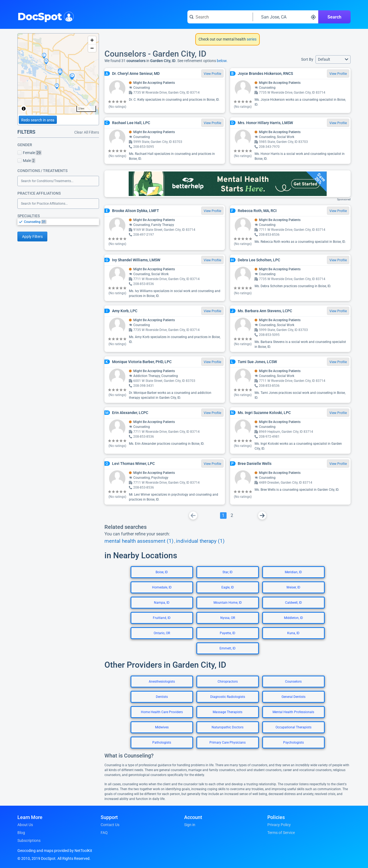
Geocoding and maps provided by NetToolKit (55, 851)
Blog (21, 833)
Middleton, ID (293, 618)
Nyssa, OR (228, 618)
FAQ (104, 833)
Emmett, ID (228, 648)
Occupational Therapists (293, 727)
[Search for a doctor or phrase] (220, 17)
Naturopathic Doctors (228, 727)
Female (30, 153)
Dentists (162, 697)
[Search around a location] (286, 17)
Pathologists (162, 743)
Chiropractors (228, 682)
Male (26, 161)
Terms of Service (281, 833)
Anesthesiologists (162, 682)
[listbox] (58, 222)
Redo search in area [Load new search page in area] (38, 120)
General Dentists (293, 697)
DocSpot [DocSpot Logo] (44, 16)
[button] (333, 59)
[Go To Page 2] (232, 516)
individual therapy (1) (200, 541)
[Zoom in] (92, 40)
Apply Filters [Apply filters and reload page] (32, 237)
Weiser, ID (293, 587)
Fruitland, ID (162, 618)
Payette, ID (228, 633)
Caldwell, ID (293, 603)
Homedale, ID (162, 587)
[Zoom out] (92, 48)
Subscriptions (29, 841)
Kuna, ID (293, 633)
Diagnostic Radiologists (228, 697)
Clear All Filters (87, 132)
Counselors (293, 682)
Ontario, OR (162, 633)
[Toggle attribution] (24, 109)
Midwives (162, 727)
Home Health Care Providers (162, 712)
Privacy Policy (279, 825)
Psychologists (293, 743)
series (251, 39)
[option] (61, 222)
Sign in (190, 825)
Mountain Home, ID (228, 603)
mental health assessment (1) (139, 541)
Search (334, 17)
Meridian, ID (293, 572)
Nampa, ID (162, 603)
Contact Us (110, 825)
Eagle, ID (228, 587)
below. (222, 61)
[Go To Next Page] (262, 516)
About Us (25, 825)
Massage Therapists (228, 712)
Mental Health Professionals (293, 712)
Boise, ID (162, 572)
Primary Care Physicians (228, 743)
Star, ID (228, 572)
